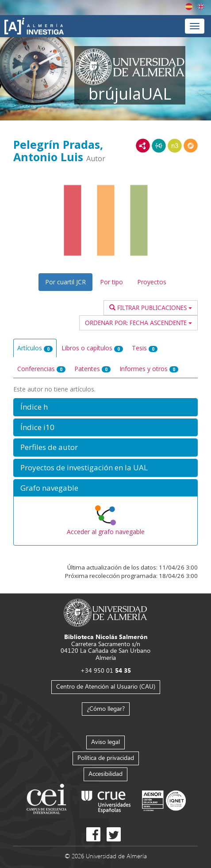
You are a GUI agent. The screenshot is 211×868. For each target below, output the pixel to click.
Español (189, 7)
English (201, 7)
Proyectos (152, 282)
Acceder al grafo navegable (106, 532)
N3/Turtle (175, 146)
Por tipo (111, 282)
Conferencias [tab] (41, 369)
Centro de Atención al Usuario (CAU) (106, 686)
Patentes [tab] (92, 369)
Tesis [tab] (145, 348)
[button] (105, 407)
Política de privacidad (106, 758)
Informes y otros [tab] (149, 369)
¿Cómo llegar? (106, 708)
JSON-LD (159, 146)
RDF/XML (143, 146)
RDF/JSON (191, 146)
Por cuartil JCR (65, 282)
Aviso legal (105, 742)
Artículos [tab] (35, 348)
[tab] (105, 407)
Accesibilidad (105, 773)
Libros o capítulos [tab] (92, 348)
